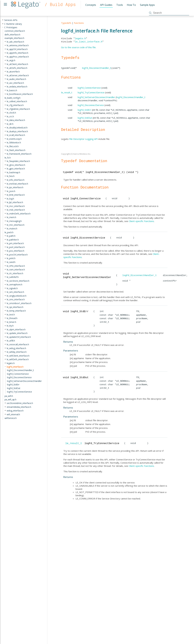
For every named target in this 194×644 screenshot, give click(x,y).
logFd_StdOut (85, 118)
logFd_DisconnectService (91, 105)
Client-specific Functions (141, 221)
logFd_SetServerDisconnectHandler (96, 97)
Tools (120, 5)
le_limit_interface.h (89, 42)
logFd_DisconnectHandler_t (97, 68)
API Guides (106, 5)
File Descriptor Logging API (83, 139)
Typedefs (66, 23)
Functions (79, 23)
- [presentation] (3, 27)
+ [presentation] (3, 20)
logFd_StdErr (84, 110)
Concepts (91, 5)
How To (131, 5)
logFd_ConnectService (89, 88)
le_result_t (67, 92)
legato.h (80, 39)
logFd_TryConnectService (91, 92)
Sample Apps (147, 5)
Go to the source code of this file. (79, 47)
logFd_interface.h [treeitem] (15, 367)
